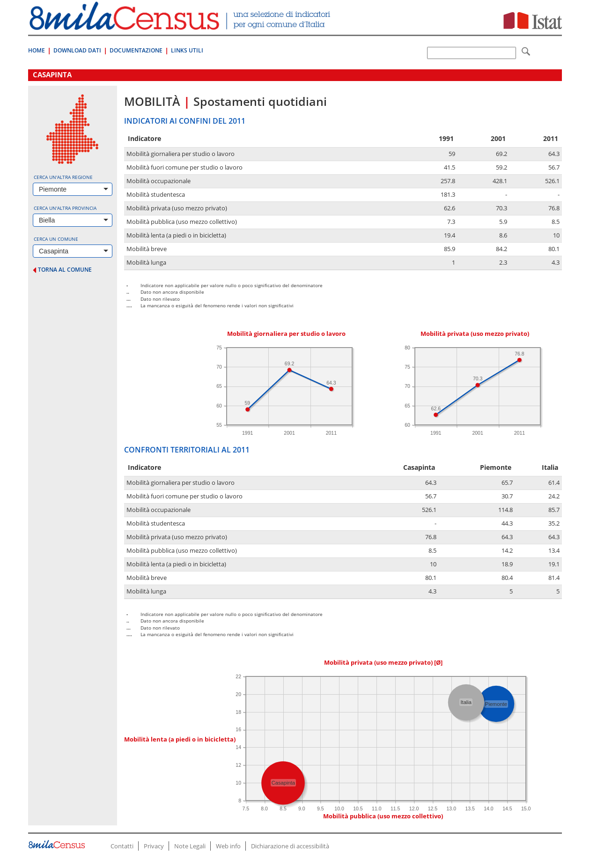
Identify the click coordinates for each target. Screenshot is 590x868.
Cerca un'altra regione (63, 177)
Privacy (154, 846)
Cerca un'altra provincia (65, 208)
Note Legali (190, 846)
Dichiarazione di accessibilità (290, 846)
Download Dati (77, 50)
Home (37, 50)
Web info (228, 846)
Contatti (122, 846)
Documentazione (136, 50)
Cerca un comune (56, 239)
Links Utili (187, 50)
